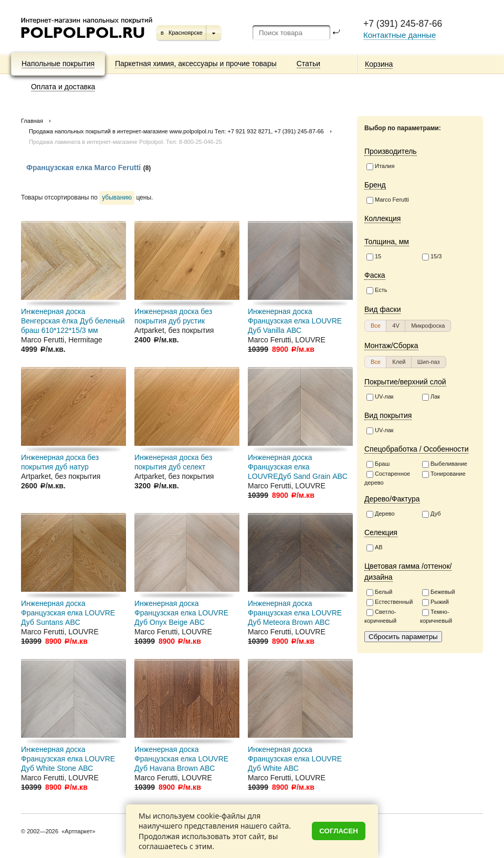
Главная (32, 121)
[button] (376, 326)
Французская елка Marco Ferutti (83, 168)
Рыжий (435, 602)
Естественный (390, 602)
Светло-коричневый (380, 616)
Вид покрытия (388, 415)
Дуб (432, 514)
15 (374, 257)
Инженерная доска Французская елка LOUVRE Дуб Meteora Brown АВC (295, 613)
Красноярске (186, 33)
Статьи (308, 64)
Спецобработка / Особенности (416, 449)
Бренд (375, 185)
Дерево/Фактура (392, 499)
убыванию (117, 197)
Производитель (391, 151)
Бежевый (439, 592)
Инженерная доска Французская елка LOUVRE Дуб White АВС (295, 759)
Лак (431, 397)
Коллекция (382, 218)
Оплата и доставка (63, 87)
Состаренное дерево (387, 478)
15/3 (432, 257)
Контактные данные (400, 35)
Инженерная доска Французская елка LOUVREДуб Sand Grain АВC (298, 467)
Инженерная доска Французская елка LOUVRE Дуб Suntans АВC (68, 613)
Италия (380, 166)
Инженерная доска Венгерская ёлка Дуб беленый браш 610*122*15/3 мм (73, 321)
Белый (379, 592)
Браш (378, 464)
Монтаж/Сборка (391, 346)
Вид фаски (382, 309)
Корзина (379, 64)
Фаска (375, 275)
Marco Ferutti (388, 200)
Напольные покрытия (58, 64)
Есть (377, 290)
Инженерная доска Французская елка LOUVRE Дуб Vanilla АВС (295, 321)
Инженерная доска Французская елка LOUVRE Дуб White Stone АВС (68, 759)
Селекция (381, 532)
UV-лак (380, 397)
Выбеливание (445, 464)
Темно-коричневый (436, 616)
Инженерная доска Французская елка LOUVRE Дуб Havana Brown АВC (181, 759)
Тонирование (444, 474)
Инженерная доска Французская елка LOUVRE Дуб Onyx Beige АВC (181, 613)
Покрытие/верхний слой (405, 382)
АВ (375, 548)
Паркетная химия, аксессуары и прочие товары (196, 64)
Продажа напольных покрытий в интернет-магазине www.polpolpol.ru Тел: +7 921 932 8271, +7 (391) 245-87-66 (176, 131)
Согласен (339, 831)
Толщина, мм (387, 242)
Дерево (381, 514)
